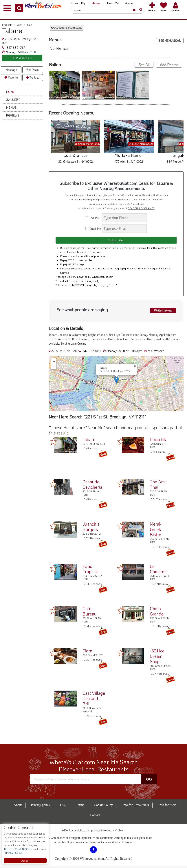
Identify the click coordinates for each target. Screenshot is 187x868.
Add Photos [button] (169, 65)
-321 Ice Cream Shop (157, 658)
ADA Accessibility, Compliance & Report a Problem (94, 832)
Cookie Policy (103, 807)
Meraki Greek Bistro (156, 531)
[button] (19, 8)
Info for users (167, 807)
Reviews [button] (13, 115)
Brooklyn (8, 25)
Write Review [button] (162, 312)
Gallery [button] (13, 100)
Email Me (93, 229)
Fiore (87, 653)
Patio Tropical (90, 571)
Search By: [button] (78, 3)
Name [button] (96, 3)
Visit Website (154, 353)
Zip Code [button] (130, 3)
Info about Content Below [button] (67, 28)
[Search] (106, 10)
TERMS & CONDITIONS (17, 849)
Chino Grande (157, 613)
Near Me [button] (113, 3)
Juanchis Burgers (91, 529)
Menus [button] (11, 107)
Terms (80, 807)
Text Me (93, 218)
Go (149, 781)
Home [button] (10, 92)
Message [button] (11, 70)
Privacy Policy (146, 270)
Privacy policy (41, 807)
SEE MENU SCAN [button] (170, 41)
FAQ (63, 807)
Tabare (89, 441)
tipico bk (158, 441)
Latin (21, 25)
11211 (29, 25)
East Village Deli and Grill (94, 700)
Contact (95, 817)
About (18, 807)
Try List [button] (33, 77)
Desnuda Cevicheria (92, 486)
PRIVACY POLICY (13, 853)
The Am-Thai (158, 486)
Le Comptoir (158, 571)
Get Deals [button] (33, 70)
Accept (25, 861)
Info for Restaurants (136, 807)
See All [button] (144, 65)
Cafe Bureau (90, 613)
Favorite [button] (11, 77)
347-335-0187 (15, 48)
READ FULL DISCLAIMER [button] (141, 208)
